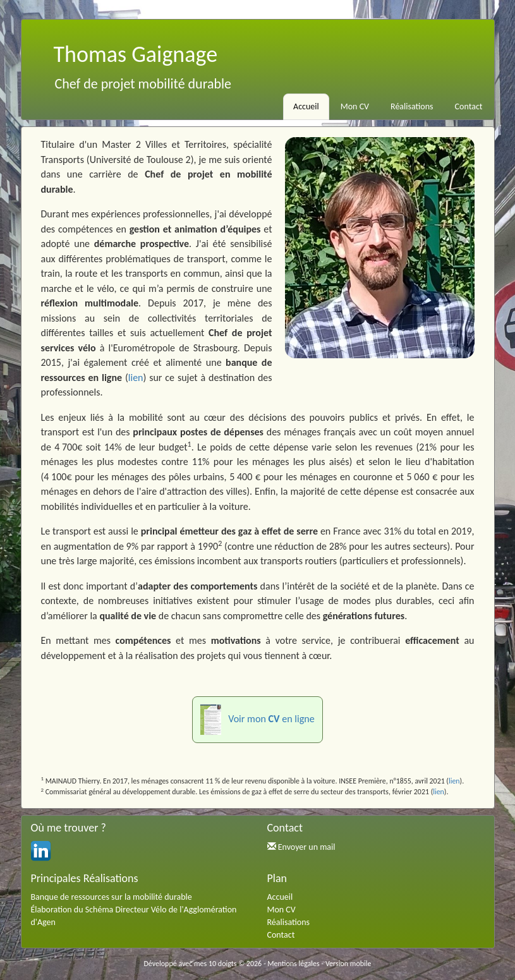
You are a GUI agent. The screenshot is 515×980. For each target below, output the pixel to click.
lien (136, 378)
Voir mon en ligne (257, 720)
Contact (469, 106)
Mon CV (355, 106)
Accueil (306, 106)
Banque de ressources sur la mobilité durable (112, 897)
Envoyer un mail (307, 847)
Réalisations (412, 106)
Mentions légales (293, 964)
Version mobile (348, 964)
